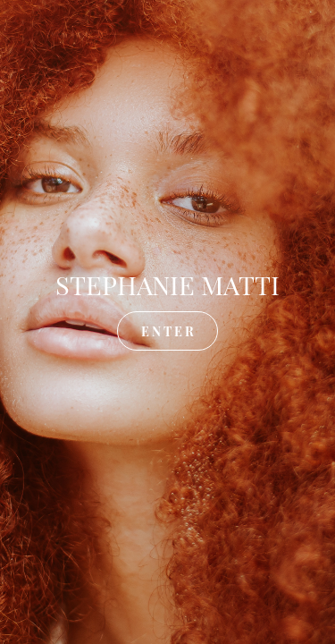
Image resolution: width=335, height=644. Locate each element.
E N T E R (167, 330)
